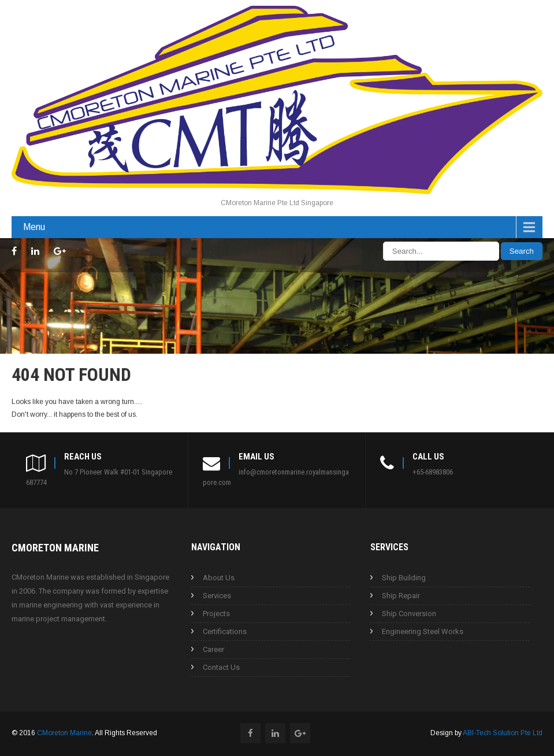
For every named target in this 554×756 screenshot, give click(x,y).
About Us (219, 578)
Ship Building (404, 578)
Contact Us (221, 667)
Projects (216, 614)
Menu (34, 227)
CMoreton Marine (64, 733)
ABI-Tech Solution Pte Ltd (503, 733)
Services (217, 596)
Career (213, 649)
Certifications (225, 631)
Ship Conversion (409, 614)
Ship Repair (401, 596)
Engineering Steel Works (423, 631)
